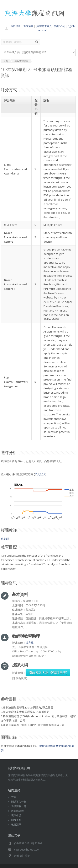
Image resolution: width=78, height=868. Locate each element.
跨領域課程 (17, 811)
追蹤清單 (28, 26)
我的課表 (16, 26)
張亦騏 (5, 539)
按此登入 (40, 474)
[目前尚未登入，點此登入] (51, 26)
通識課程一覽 (19, 806)
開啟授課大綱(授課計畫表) (48, 673)
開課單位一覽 (19, 802)
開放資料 (16, 820)
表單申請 (16, 815)
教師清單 (16, 824)
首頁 (14, 797)
